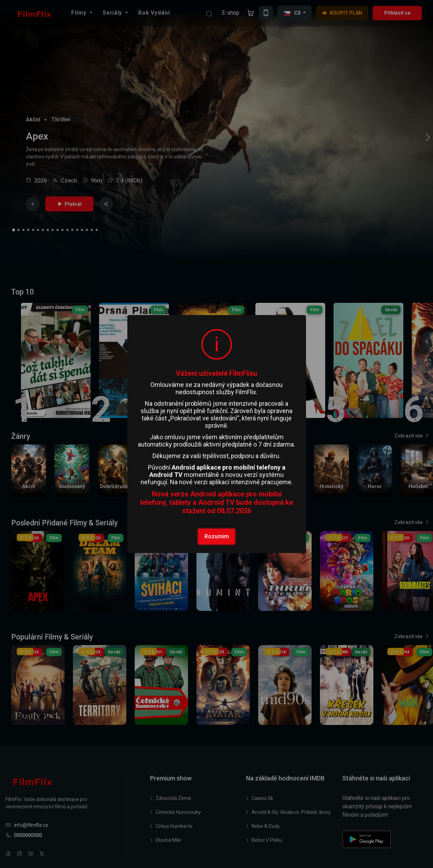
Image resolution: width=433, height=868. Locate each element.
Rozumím (217, 536)
